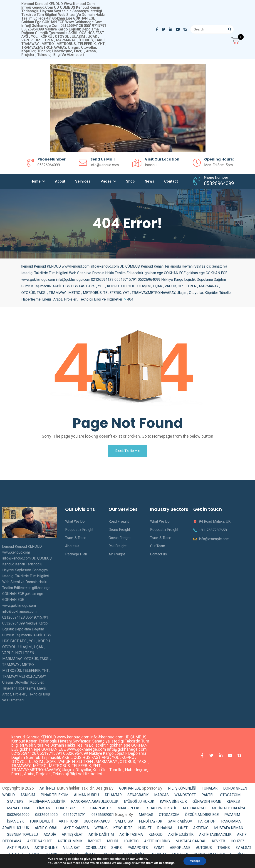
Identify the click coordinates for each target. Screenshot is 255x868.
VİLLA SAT (72, 849)
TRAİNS (224, 849)
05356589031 (103, 816)
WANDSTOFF (185, 797)
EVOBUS (71, 856)
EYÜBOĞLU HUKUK (139, 803)
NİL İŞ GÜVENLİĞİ (182, 790)
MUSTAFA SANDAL (191, 843)
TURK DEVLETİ (41, 823)
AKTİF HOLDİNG (157, 843)
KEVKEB (233, 803)
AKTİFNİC (201, 829)
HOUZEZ (238, 843)
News (149, 181)
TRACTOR (15, 856)
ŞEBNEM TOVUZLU (22, 836)
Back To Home (128, 452)
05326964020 (46, 816)
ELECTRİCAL (57, 862)
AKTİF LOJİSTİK (181, 836)
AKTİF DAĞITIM (101, 836)
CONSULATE (96, 849)
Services (83, 181)
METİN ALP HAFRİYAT (229, 810)
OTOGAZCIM (230, 797)
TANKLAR (110, 856)
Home (38, 181)
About (60, 181)
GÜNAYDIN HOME (207, 803)
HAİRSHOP (207, 823)
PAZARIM (232, 816)
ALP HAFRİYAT (194, 810)
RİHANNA (165, 829)
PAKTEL (208, 797)
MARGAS (161, 797)
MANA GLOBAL (19, 810)
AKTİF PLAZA (18, 849)
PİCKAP (90, 856)
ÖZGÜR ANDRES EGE (202, 816)
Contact (171, 181)
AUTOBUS (204, 849)
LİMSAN (44, 810)
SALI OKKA (124, 823)
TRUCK (34, 856)
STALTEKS (15, 803)
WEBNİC (101, 829)
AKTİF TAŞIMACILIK (215, 836)
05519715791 (75, 816)
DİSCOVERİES (134, 856)
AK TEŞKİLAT (72, 836)
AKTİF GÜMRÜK (70, 843)
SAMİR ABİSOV (180, 823)
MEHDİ (113, 843)
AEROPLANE (180, 849)
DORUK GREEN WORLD (212, 856)
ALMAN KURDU (86, 797)
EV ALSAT (243, 849)
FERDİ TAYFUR (151, 823)
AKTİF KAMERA (76, 829)
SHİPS (116, 849)
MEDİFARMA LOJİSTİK (47, 803)
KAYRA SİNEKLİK (173, 803)
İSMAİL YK (15, 823)
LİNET (183, 829)
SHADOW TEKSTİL (162, 810)
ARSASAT (159, 856)
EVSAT (159, 849)
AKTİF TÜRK (68, 823)
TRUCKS (52, 856)
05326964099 (18, 816)
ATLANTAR (113, 797)
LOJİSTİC (131, 843)
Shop (130, 181)
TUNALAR (210, 790)
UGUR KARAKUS (97, 823)
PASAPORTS (138, 849)
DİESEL (243, 856)
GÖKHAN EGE (130, 790)
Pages (108, 181)
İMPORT (95, 843)
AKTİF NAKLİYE (40, 843)
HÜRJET (145, 829)
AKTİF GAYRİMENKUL (24, 862)
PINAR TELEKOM (54, 797)
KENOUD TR (123, 829)
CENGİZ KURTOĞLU (88, 862)
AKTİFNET (48, 790)
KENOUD (156, 836)
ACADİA (50, 836)
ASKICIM (28, 797)
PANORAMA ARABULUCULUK (95, 803)
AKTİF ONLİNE (46, 849)
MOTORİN (180, 856)
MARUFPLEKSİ (129, 810)
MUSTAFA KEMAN (229, 829)
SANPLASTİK (101, 810)
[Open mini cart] (236, 40)
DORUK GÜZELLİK (70, 810)
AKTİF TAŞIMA (131, 836)
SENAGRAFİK (138, 797)
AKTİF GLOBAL (47, 829)
